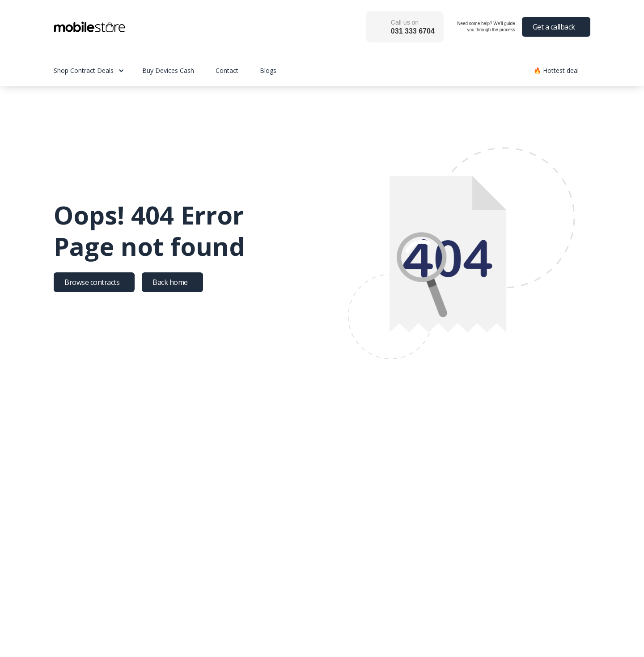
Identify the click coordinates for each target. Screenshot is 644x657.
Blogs (268, 70)
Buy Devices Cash (168, 70)
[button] (98, 70)
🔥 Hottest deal (556, 70)
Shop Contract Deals (84, 70)
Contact (227, 70)
